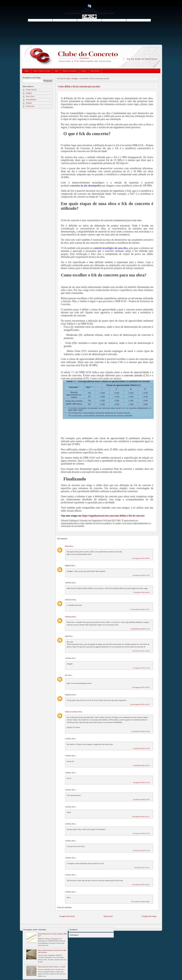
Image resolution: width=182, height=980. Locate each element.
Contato (84, 71)
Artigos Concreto (31, 90)
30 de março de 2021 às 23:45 (141, 651)
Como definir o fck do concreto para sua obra (79, 86)
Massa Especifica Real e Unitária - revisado (51, 967)
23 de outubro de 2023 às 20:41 (141, 885)
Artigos (27, 71)
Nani (67, 636)
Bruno (67, 546)
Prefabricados (30, 106)
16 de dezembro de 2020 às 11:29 (140, 629)
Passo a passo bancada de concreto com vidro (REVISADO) (52, 951)
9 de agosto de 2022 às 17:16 (141, 782)
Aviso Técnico (95, 71)
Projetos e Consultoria (70, 71)
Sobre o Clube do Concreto (42, 71)
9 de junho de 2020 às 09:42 (142, 592)
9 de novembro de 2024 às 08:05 (140, 902)
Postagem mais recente (67, 916)
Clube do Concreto (71, 712)
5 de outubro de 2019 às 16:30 (141, 575)
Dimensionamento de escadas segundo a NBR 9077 (52, 935)
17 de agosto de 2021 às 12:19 (141, 668)
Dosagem (29, 93)
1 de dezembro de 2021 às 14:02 (140, 731)
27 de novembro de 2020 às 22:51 (140, 609)
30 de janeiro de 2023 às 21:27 (141, 817)
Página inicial (108, 916)
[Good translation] (86, 17)
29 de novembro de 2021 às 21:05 (140, 704)
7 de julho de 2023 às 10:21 (142, 867)
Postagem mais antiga (149, 916)
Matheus (68, 566)
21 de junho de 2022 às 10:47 (141, 765)
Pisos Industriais (31, 100)
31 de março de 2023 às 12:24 (141, 850)
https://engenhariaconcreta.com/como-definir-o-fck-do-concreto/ (113, 516)
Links (57, 71)
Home (68, 79)
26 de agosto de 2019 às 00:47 (141, 558)
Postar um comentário (64, 908)
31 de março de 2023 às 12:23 (141, 833)
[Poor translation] (93, 17)
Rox (66, 675)
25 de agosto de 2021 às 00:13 (141, 687)
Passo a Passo (30, 96)
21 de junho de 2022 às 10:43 (141, 748)
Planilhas (29, 103)
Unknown (68, 600)
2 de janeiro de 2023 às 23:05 (141, 799)
